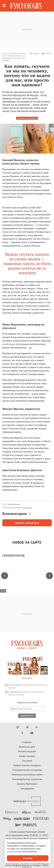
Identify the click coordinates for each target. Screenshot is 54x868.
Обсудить (35, 53)
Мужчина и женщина (27, 118)
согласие (11, 851)
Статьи (5, 53)
